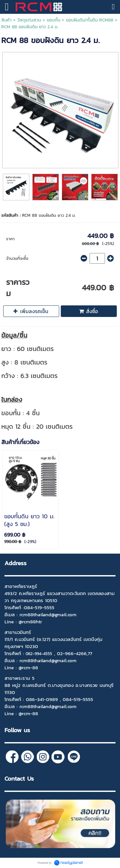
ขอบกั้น (53, 20)
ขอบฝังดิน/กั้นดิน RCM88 (90, 20)
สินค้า (6, 20)
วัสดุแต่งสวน (29, 20)
